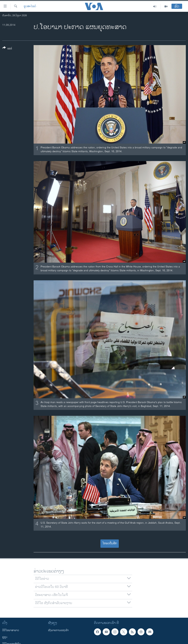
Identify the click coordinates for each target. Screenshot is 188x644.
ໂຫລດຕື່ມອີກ (110, 543)
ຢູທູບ (5, 637)
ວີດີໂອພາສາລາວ (11, 630)
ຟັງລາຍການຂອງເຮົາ (58, 630)
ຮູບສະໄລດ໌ (30, 6)
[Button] (7, 49)
